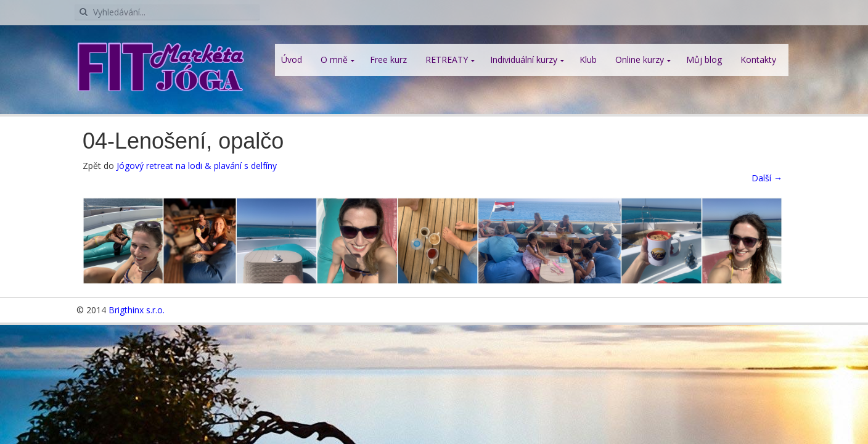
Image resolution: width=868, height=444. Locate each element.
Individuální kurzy (524, 60)
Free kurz (388, 60)
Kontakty (758, 60)
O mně (334, 60)
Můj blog (704, 60)
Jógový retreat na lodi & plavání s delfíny (197, 166)
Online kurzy (640, 60)
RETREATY (447, 60)
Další (767, 178)
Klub (588, 60)
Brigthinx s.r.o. (137, 310)
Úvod (292, 60)
